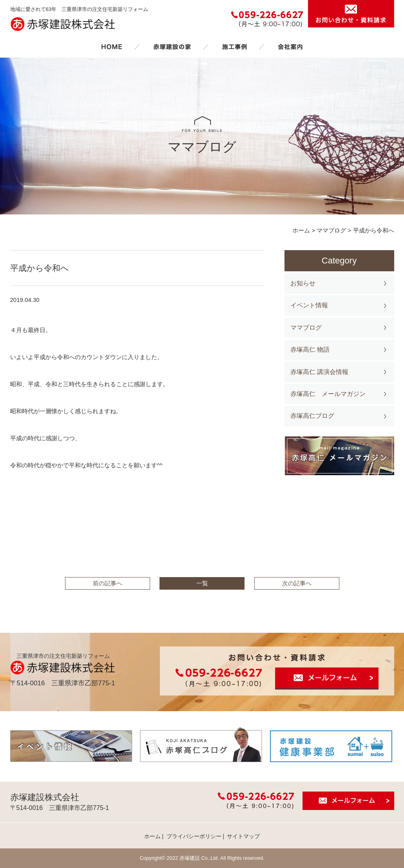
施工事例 (234, 47)
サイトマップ (243, 836)
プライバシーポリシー (194, 836)
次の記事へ (297, 583)
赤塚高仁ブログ (312, 416)
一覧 (202, 583)
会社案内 (290, 47)
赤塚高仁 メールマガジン (328, 394)
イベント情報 (309, 305)
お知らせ (303, 283)
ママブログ (306, 328)
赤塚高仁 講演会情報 (319, 372)
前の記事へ (108, 583)
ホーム (112, 47)
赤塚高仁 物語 (310, 350)
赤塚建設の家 (172, 47)
